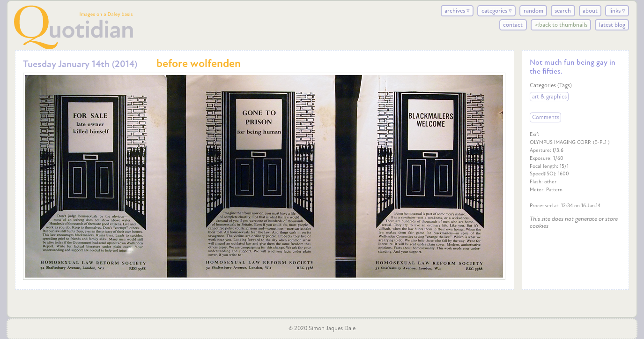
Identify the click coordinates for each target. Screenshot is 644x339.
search (563, 11)
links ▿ (617, 11)
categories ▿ (497, 11)
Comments (546, 118)
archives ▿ (457, 11)
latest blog (612, 25)
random (533, 11)
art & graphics (549, 97)
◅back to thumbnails (561, 25)
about (590, 11)
